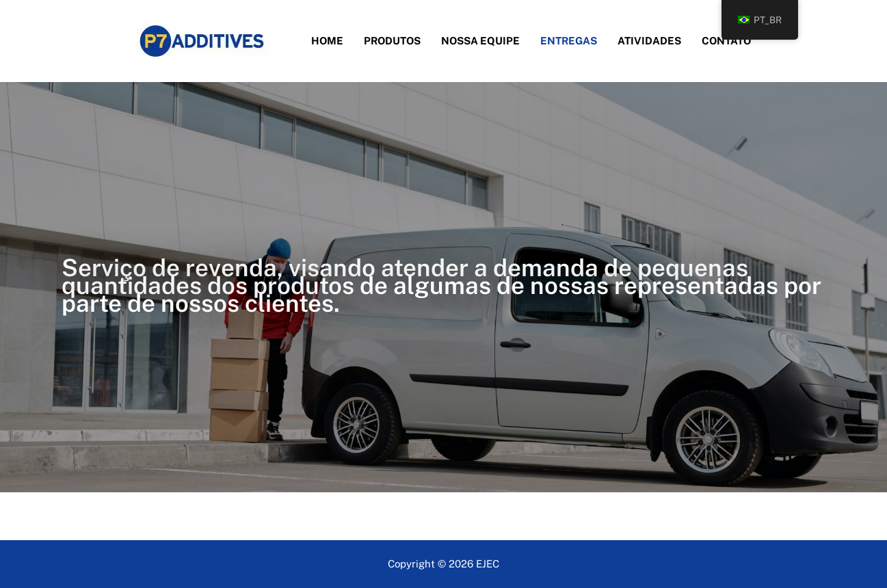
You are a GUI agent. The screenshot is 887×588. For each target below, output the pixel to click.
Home (327, 41)
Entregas (569, 41)
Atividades (649, 41)
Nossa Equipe (480, 41)
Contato (726, 41)
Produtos (392, 41)
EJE (484, 564)
